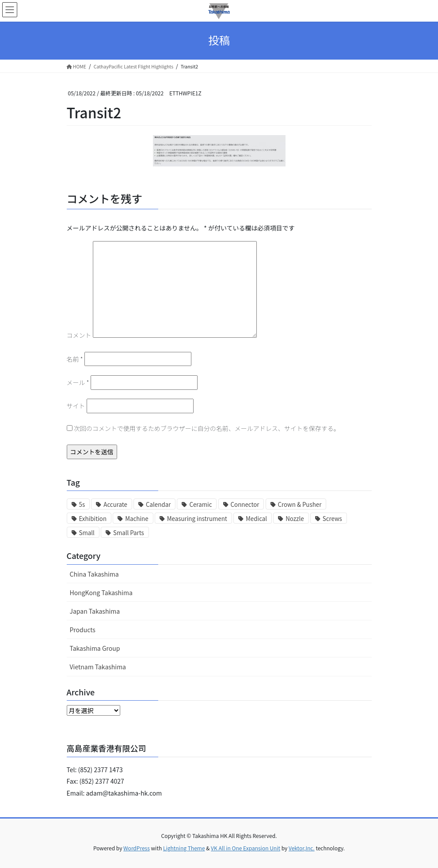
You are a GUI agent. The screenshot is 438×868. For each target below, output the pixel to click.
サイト (76, 406)
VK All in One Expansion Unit (246, 848)
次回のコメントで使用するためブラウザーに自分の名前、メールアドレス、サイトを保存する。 (207, 428)
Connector (245, 504)
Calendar (158, 504)
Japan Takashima (95, 611)
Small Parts (129, 533)
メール (78, 382)
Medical (256, 519)
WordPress (137, 848)
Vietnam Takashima (98, 667)
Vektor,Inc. (302, 848)
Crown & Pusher (300, 504)
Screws (332, 519)
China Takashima (94, 574)
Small (87, 533)
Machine (137, 519)
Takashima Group (95, 648)
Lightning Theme (184, 848)
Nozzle (295, 519)
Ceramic (200, 504)
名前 (75, 359)
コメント (79, 335)
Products (83, 630)
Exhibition (93, 519)
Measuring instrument (197, 519)
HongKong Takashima (101, 593)
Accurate (115, 504)
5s (82, 504)
